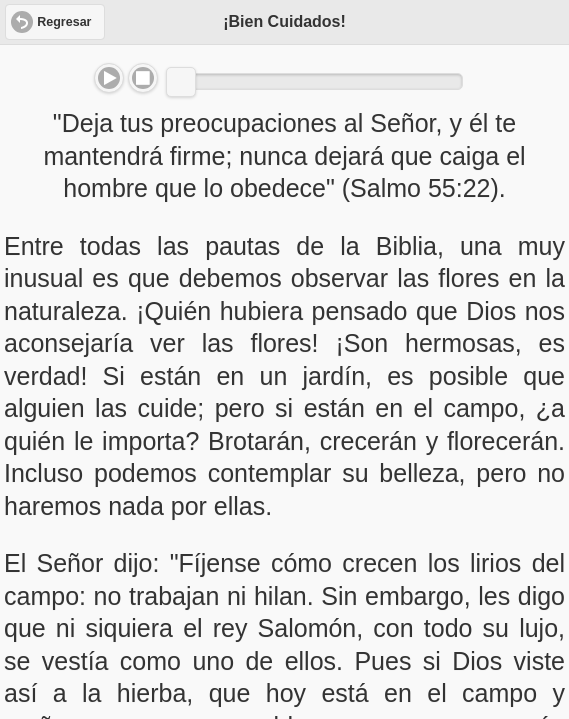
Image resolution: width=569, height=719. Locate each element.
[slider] (181, 82)
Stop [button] (143, 78)
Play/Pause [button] (109, 78)
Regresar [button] (64, 22)
